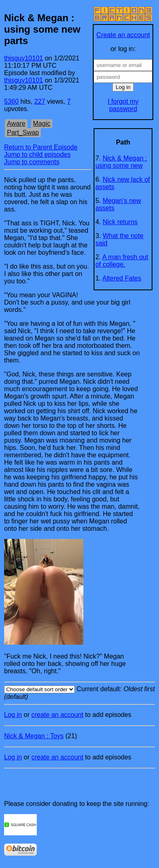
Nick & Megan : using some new (121, 162)
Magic (42, 124)
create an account (57, 715)
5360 (11, 101)
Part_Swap (23, 132)
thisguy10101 (24, 58)
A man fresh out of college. (122, 261)
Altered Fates (122, 278)
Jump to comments (32, 162)
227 (40, 101)
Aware (16, 124)
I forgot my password (123, 105)
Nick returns (120, 222)
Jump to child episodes (37, 155)
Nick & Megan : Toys (34, 736)
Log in (13, 715)
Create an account (123, 35)
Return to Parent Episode (41, 147)
